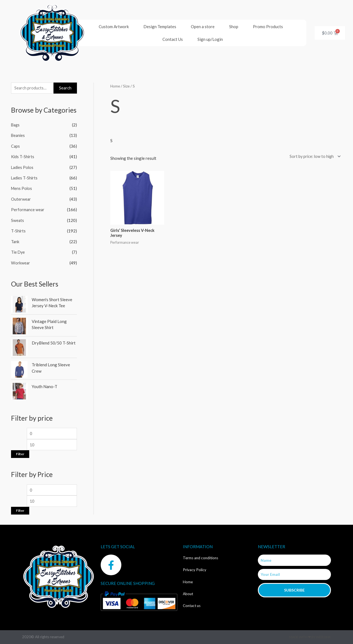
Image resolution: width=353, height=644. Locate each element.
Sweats (18, 219)
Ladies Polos (23, 167)
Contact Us (173, 39)
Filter (20, 453)
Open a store (203, 26)
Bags (16, 125)
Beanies (18, 136)
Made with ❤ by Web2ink (310, 637)
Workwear (21, 261)
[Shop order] (313, 157)
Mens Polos (22, 188)
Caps (16, 146)
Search (65, 88)
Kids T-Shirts (23, 157)
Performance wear (28, 209)
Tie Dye (18, 250)
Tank (15, 240)
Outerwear (21, 198)
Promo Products (268, 26)
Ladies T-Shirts (25, 177)
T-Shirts (18, 229)
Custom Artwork (114, 26)
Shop (234, 26)
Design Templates (160, 26)
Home (115, 86)
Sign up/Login (210, 39)
